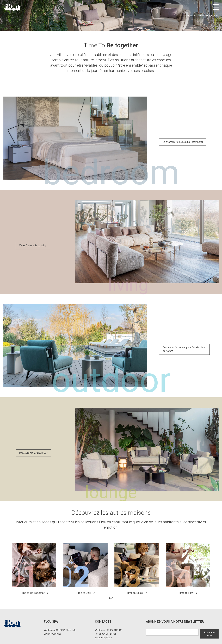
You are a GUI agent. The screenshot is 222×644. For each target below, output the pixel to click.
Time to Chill (84, 593)
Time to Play (186, 593)
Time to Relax (135, 593)
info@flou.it (107, 638)
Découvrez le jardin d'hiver (33, 453)
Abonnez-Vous (209, 633)
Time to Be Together (32, 593)
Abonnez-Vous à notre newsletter (175, 621)
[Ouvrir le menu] (216, 7)
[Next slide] (208, 571)
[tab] (110, 598)
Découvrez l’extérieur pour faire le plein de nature (184, 349)
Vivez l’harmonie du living (33, 245)
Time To (191, 16)
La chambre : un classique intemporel (183, 142)
